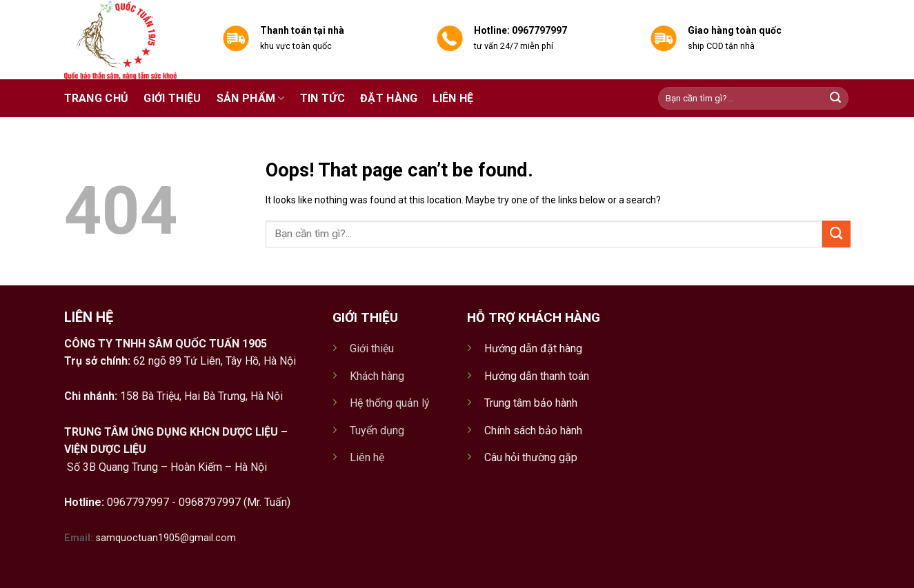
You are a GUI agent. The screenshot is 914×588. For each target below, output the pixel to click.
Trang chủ (97, 98)
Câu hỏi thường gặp (531, 457)
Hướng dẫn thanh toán (537, 376)
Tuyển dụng (377, 430)
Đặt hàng (389, 98)
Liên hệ (453, 98)
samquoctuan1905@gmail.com (166, 538)
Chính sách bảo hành (533, 430)
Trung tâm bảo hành (531, 403)
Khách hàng (377, 376)
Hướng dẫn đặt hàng (533, 348)
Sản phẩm (251, 99)
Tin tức (322, 98)
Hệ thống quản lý (390, 403)
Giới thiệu (172, 98)
